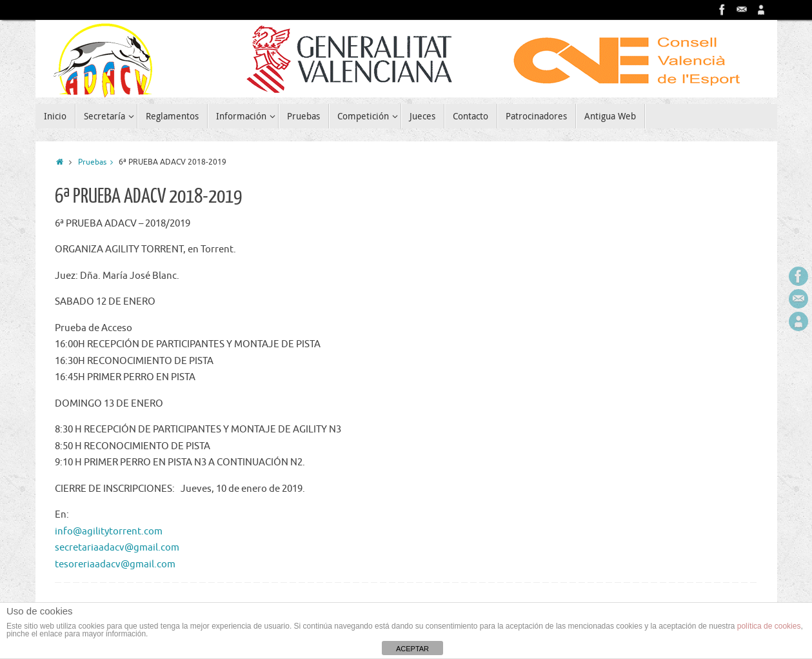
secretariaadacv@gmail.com (117, 548)
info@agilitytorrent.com (109, 532)
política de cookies (769, 626)
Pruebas (99, 162)
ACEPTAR (412, 649)
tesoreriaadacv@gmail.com (115, 564)
